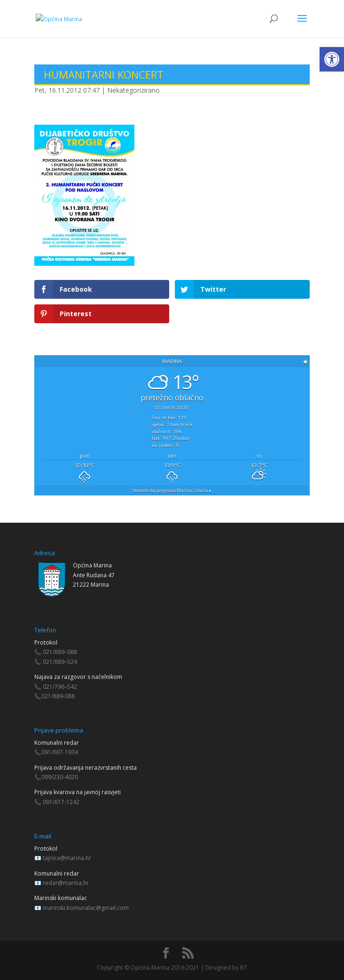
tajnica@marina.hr (67, 858)
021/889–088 (60, 652)
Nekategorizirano (133, 90)
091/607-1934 (60, 752)
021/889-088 (58, 696)
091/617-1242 (61, 802)
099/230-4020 (60, 777)
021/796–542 (60, 687)
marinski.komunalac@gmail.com (86, 908)
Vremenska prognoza (172, 490)
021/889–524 (60, 662)
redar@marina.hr (66, 883)
